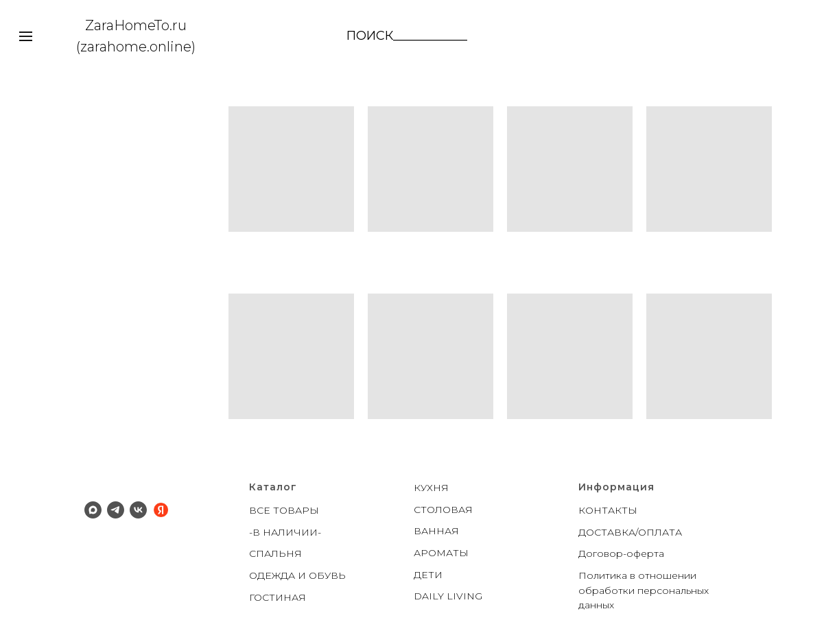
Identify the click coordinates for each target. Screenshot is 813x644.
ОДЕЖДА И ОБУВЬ (297, 575)
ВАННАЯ (436, 531)
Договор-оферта (621, 553)
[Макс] (93, 510)
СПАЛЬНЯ (275, 553)
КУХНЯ (431, 488)
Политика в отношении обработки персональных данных (644, 590)
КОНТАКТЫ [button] (608, 510)
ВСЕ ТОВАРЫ (284, 510)
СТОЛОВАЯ (443, 510)
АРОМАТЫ (441, 553)
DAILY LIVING (448, 596)
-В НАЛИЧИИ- (285, 532)
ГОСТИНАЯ (278, 597)
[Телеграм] (116, 510)
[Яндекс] (161, 510)
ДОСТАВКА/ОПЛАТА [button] (630, 532)
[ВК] (138, 510)
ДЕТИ (428, 575)
